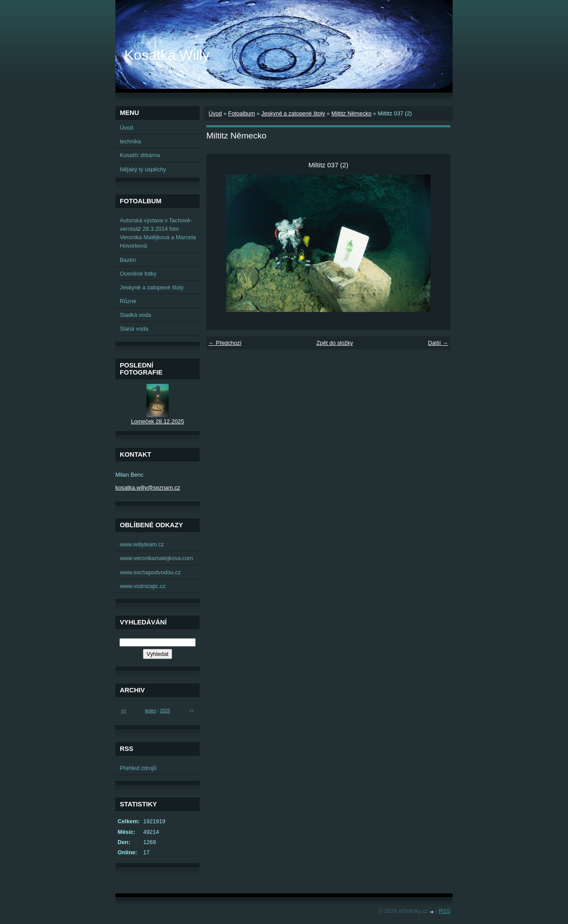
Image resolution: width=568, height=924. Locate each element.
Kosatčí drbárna (140, 155)
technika (130, 141)
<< (124, 711)
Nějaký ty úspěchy (143, 169)
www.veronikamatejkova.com (156, 558)
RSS (445, 911)
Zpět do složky (335, 343)
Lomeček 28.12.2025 (158, 421)
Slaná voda (134, 329)
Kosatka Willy (167, 55)
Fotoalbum (241, 113)
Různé (128, 301)
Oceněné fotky (138, 274)
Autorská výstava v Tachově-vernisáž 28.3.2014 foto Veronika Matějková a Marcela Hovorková (158, 233)
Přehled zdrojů (138, 768)
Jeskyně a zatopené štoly (293, 113)
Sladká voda (135, 315)
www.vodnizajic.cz (143, 586)
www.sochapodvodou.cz (150, 572)
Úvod (215, 113)
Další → (438, 343)
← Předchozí (225, 343)
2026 (165, 711)
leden (151, 711)
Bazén (128, 260)
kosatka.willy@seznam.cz (148, 488)
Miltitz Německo (351, 113)
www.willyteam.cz (142, 544)
